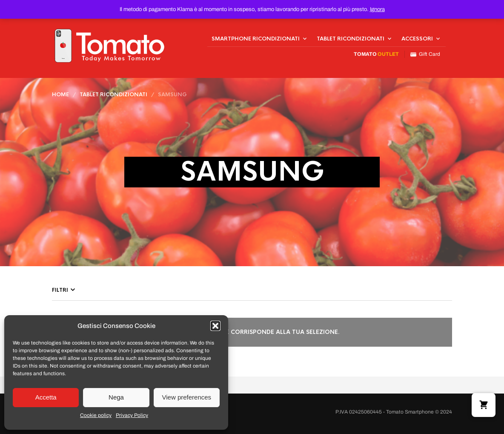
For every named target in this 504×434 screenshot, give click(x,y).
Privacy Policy (132, 415)
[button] (215, 326)
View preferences (187, 397)
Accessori (417, 39)
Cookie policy (96, 415)
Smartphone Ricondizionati (256, 39)
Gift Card (425, 54)
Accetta (46, 397)
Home (60, 95)
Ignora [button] (377, 9)
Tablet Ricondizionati (351, 39)
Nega (116, 397)
